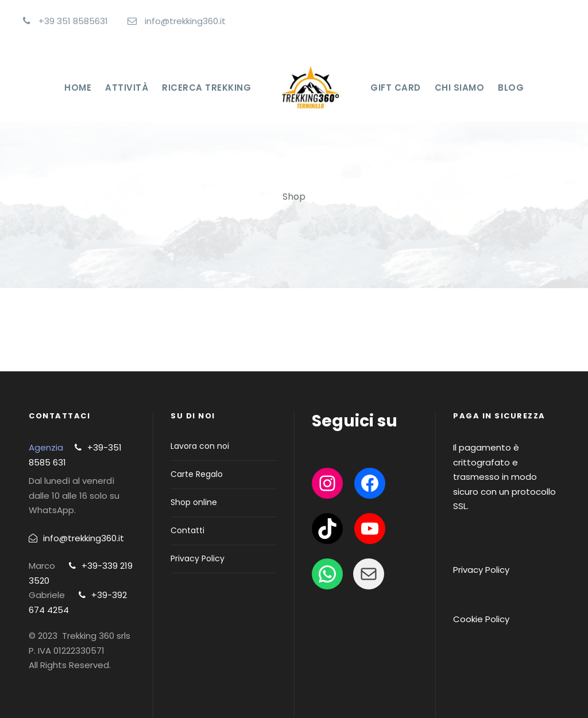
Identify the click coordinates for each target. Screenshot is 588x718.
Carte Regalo (197, 474)
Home (78, 88)
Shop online (194, 502)
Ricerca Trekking (206, 88)
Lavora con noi (200, 446)
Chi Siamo (460, 88)
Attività (127, 88)
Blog (511, 88)
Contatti (187, 530)
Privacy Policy (198, 558)
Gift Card (396, 88)
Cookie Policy (481, 619)
